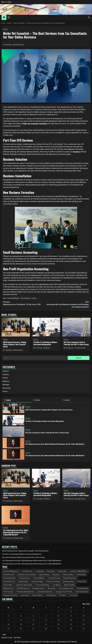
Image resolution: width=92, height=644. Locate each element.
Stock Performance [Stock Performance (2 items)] (82, 592)
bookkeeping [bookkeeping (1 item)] (40, 571)
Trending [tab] (66, 400)
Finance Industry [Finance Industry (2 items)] (68, 575)
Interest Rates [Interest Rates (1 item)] (8, 585)
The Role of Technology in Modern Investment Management (45, 343)
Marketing (6, 381)
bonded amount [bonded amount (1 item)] (27, 571)
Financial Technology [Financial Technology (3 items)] (53, 581)
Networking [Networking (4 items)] (52, 588)
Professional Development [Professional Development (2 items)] (25, 592)
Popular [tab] (37, 400)
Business (6, 371)
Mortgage (6, 385)
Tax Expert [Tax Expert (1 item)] (63, 595)
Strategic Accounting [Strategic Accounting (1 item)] (10, 595)
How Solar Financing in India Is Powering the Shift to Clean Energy (76, 343)
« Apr (4, 635)
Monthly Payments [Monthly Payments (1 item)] (23, 588)
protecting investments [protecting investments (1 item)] (45, 592)
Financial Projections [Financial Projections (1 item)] (70, 578)
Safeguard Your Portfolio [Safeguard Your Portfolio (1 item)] (64, 592)
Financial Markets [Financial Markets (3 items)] (39, 578)
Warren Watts (19, 350)
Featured (6, 374)
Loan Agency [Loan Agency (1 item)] (57, 585)
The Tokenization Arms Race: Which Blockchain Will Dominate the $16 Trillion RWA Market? (55, 444)
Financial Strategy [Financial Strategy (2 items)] (37, 581)
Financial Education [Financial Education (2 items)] (10, 578)
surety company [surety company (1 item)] (37, 595)
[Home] (4, 17)
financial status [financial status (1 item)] (23, 581)
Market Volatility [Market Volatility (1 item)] (69, 585)
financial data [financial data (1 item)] (81, 575)
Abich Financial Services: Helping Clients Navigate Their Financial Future (15, 344)
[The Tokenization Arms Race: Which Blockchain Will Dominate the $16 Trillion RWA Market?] (13, 443)
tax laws (34, 298)
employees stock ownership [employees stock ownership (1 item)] (27, 575)
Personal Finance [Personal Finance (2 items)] (83, 588)
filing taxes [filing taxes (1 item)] (56, 575)
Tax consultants (25, 298)
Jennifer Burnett (19, 45)
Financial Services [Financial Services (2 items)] (9, 581)
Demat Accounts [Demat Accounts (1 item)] (9, 575)
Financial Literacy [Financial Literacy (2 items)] (25, 578)
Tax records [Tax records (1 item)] (73, 595)
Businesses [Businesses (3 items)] (51, 571)
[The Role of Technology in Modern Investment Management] (46, 327)
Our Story (17, 638)
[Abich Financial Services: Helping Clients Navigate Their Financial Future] (16, 327)
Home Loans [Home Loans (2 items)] (82, 581)
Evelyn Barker (19, 538)
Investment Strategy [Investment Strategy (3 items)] (42, 585)
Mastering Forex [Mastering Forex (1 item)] (9, 588)
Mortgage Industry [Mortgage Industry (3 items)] (39, 588)
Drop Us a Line (7, 638)
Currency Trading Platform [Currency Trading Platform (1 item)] (79, 571)
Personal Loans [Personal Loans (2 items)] (8, 592)
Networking (6, 388)
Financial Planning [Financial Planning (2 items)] (54, 578)
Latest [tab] (8, 400)
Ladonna (47, 348)
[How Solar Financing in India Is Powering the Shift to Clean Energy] (76, 327)
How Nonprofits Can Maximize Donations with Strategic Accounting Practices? (67, 304)
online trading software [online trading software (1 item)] (66, 588)
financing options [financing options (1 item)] (69, 581)
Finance (5, 29)
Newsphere (62, 642)
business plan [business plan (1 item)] (62, 571)
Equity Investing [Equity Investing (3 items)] (44, 575)
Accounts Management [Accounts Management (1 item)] (11, 571)
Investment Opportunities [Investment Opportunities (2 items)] (24, 585)
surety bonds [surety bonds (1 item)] (25, 595)
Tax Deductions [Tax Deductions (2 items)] (51, 595)
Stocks (5, 391)
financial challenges (13, 298)
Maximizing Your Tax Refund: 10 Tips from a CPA (25, 303)
